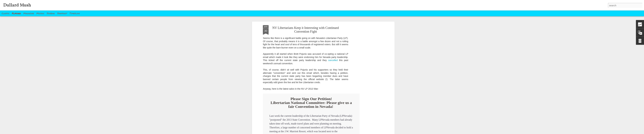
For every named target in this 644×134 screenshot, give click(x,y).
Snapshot (62, 13)
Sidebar (51, 13)
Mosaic (40, 13)
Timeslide (75, 13)
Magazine (29, 13)
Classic (6, 13)
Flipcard (16, 13)
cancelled (333, 60)
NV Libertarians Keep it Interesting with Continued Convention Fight (306, 30)
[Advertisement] (366, 76)
